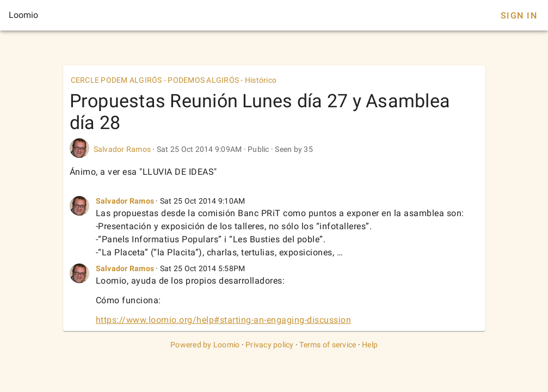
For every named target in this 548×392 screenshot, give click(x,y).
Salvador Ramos (122, 149)
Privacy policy (270, 345)
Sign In (519, 16)
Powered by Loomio (205, 345)
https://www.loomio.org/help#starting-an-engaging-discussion (224, 320)
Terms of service (328, 345)
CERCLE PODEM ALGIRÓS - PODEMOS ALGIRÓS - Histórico (174, 80)
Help (370, 345)
